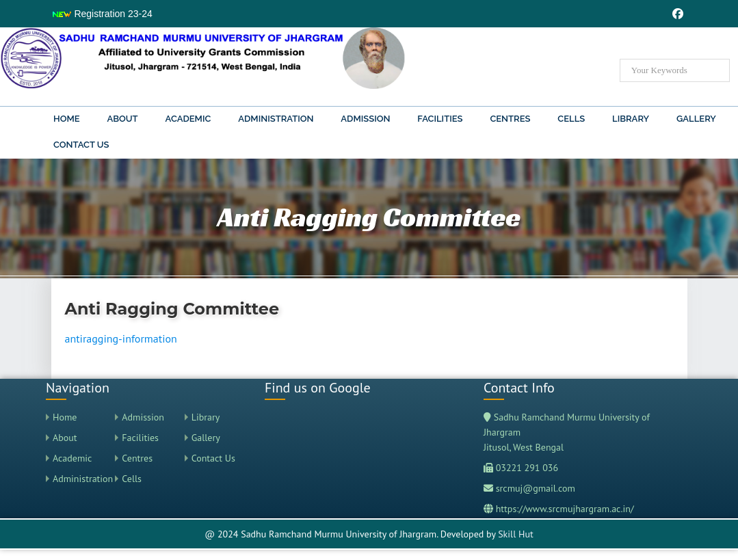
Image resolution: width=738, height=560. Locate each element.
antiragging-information (121, 338)
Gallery (696, 119)
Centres (510, 119)
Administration (276, 119)
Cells (571, 119)
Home (67, 119)
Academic (188, 119)
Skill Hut (516, 534)
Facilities (440, 119)
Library (631, 119)
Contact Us (81, 145)
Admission (365, 119)
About (122, 119)
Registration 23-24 (102, 14)
